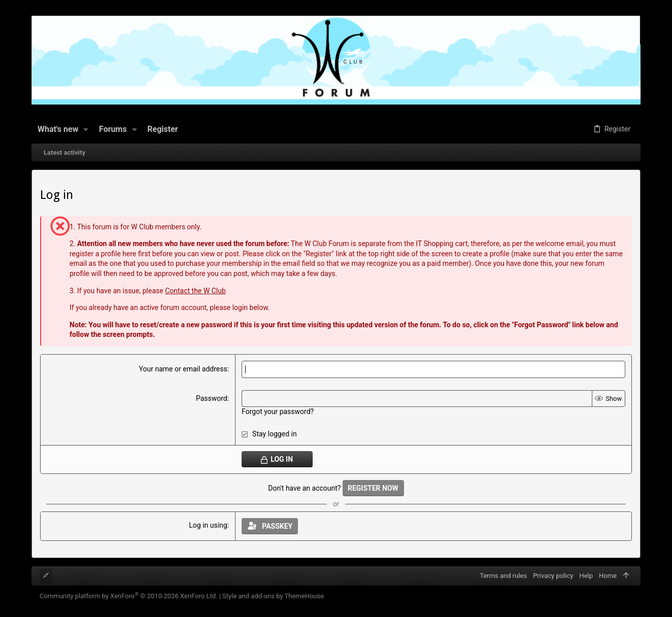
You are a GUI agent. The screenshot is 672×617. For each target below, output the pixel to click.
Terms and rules (503, 576)
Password (212, 398)
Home (608, 576)
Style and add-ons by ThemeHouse (273, 596)
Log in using (208, 525)
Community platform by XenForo (128, 596)
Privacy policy (553, 576)
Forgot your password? (278, 412)
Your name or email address (183, 369)
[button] (86, 129)
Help (586, 576)
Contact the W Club (195, 291)
